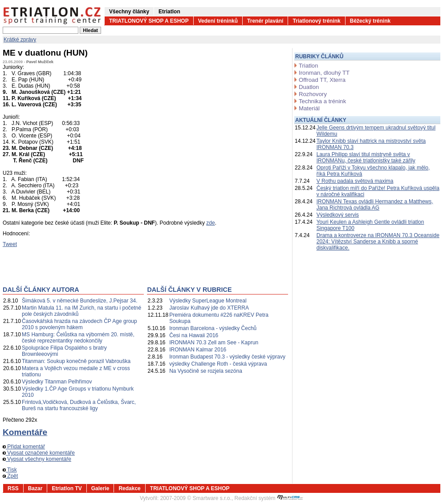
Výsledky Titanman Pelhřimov (57, 382)
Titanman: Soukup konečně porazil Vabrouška (76, 361)
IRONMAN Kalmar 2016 (198, 350)
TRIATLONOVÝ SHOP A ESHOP (149, 21)
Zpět (10, 476)
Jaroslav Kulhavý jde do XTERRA (209, 308)
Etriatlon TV (67, 488)
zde (210, 223)
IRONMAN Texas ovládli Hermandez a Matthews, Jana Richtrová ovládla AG (375, 205)
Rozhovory (313, 94)
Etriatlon (169, 12)
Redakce (129, 488)
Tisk (10, 470)
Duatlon (309, 87)
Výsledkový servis (338, 215)
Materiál (309, 108)
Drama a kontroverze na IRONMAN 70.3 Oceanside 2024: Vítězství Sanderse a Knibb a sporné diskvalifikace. (378, 242)
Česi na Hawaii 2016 (194, 335)
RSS (13, 488)
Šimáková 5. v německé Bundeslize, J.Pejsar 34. (79, 301)
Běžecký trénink (370, 21)
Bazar (35, 488)
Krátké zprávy (20, 40)
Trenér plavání (265, 21)
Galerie (100, 488)
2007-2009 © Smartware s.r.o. (196, 498)
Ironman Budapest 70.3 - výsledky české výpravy (227, 357)
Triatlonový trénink (316, 21)
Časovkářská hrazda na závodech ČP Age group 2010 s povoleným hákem (79, 324)
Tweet (10, 244)
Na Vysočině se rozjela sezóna (206, 371)
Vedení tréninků (218, 21)
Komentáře (25, 432)
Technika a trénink (322, 101)
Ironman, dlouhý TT (324, 73)
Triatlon (308, 66)
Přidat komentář (24, 447)
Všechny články (129, 12)
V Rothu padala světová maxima (355, 181)
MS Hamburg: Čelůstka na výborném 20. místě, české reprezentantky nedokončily (78, 338)
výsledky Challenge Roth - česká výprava (218, 364)
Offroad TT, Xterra (322, 80)
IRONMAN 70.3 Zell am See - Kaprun (214, 343)
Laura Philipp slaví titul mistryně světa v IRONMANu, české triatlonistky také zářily (366, 157)
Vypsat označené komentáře (39, 453)
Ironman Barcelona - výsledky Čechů (213, 328)
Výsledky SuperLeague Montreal (208, 301)
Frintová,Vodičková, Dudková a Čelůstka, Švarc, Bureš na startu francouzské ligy (79, 405)
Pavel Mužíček (40, 62)
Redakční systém (269, 498)
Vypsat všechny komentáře (37, 459)
